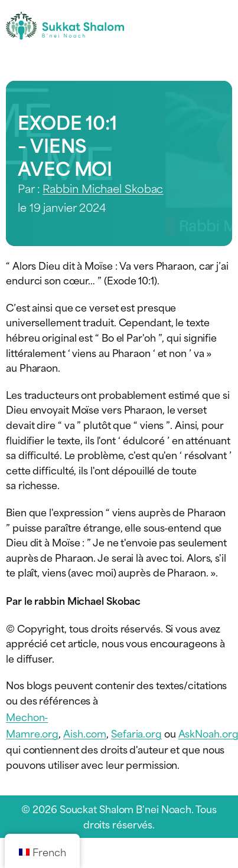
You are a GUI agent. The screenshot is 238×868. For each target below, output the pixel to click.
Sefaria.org (136, 733)
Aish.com (85, 733)
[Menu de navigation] (222, 26)
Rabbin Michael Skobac (103, 188)
